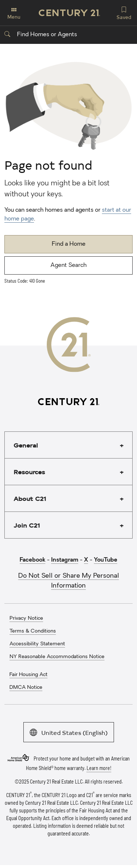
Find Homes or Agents (41, 35)
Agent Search (68, 265)
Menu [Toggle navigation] (14, 13)
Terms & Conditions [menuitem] (33, 631)
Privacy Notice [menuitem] (26, 618)
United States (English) (69, 732)
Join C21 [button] (27, 525)
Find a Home (69, 244)
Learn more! (99, 768)
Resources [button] (29, 472)
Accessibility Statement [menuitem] (37, 644)
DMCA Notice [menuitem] (26, 688)
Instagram (65, 560)
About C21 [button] (30, 498)
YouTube (106, 560)
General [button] (26, 445)
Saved (124, 12)
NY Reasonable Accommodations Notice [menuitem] (57, 657)
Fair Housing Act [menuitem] (28, 675)
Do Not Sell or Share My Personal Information (69, 581)
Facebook (33, 560)
